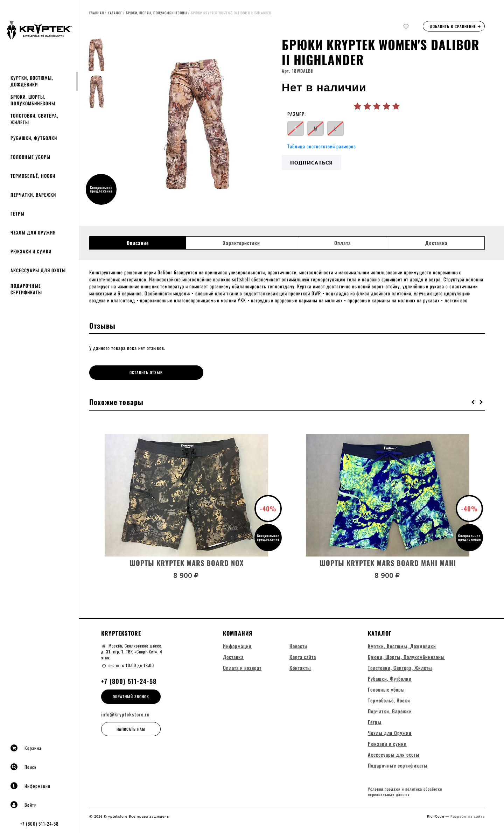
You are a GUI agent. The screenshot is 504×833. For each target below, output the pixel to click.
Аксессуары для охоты (38, 270)
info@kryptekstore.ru (125, 714)
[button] (473, 401)
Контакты (300, 667)
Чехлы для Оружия (33, 232)
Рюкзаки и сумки (31, 251)
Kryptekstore (121, 633)
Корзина (26, 748)
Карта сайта (303, 656)
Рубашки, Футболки (34, 138)
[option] (198, 124)
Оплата (343, 243)
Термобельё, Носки (33, 176)
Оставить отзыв (139, 372)
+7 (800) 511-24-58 (39, 824)
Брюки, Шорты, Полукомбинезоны (33, 100)
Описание (138, 243)
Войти (24, 805)
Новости (298, 646)
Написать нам (131, 729)
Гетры (17, 213)
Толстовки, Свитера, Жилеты (34, 119)
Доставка (436, 243)
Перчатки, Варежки (33, 195)
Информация (30, 786)
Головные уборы (30, 157)
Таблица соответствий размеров (322, 146)
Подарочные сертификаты (26, 289)
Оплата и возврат (242, 667)
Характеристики (241, 243)
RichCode (436, 816)
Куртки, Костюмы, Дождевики (32, 81)
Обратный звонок (131, 696)
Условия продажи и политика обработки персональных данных (405, 792)
